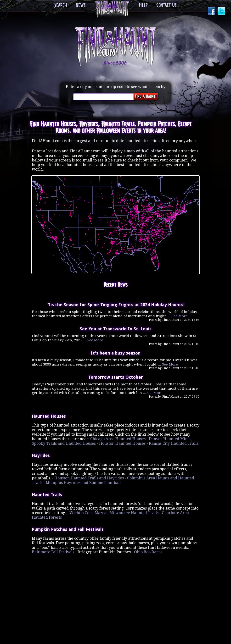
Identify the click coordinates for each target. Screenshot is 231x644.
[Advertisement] (116, 583)
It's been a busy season (115, 352)
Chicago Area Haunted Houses (118, 438)
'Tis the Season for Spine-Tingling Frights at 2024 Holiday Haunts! (115, 304)
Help (143, 6)
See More (180, 316)
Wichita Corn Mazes (88, 512)
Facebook (212, 11)
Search (62, 6)
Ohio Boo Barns (148, 551)
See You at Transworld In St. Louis (115, 328)
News (81, 6)
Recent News (115, 285)
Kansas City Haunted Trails (174, 442)
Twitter (222, 11)
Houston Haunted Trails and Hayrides (89, 477)
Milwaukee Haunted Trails (134, 512)
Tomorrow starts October (115, 376)
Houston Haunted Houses (122, 442)
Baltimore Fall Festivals (53, 551)
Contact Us (165, 6)
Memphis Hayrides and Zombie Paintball (83, 481)
